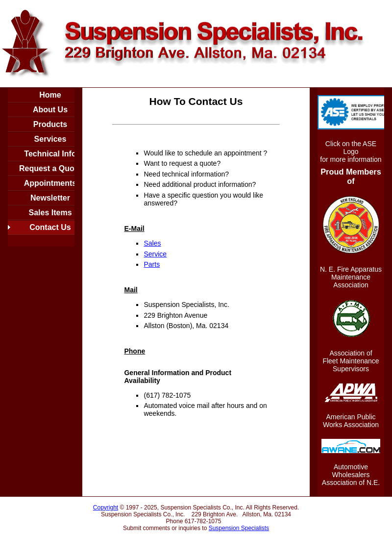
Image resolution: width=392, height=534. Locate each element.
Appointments (50, 183)
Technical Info (50, 154)
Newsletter (50, 198)
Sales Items (50, 213)
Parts (152, 264)
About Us (50, 110)
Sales (152, 243)
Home (50, 95)
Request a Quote (50, 168)
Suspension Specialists (239, 528)
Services (50, 139)
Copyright (106, 508)
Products (50, 124)
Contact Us (50, 227)
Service (155, 254)
